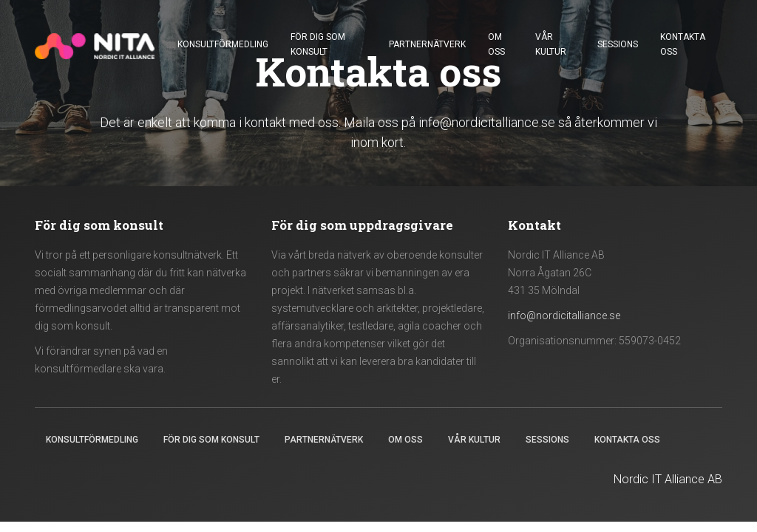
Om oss (496, 44)
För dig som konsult (318, 44)
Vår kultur (551, 44)
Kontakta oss (683, 44)
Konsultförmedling (223, 44)
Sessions (618, 44)
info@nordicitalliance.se (487, 122)
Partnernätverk (427, 44)
